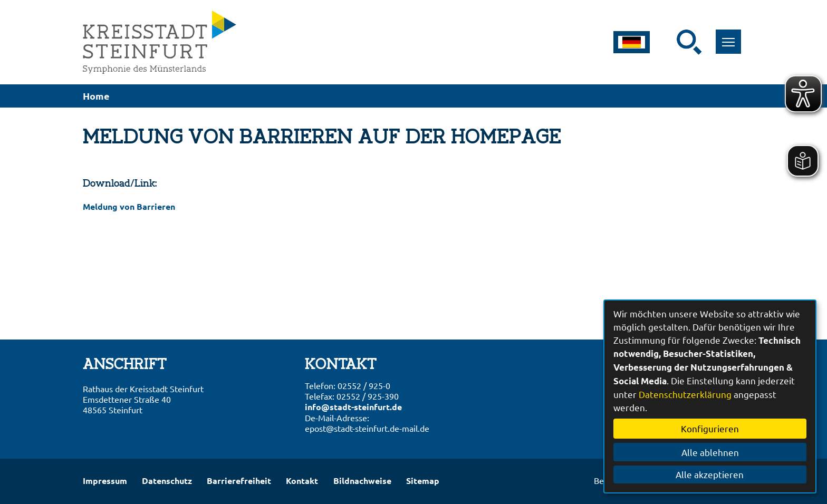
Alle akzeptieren (710, 474)
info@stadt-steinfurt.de (353, 407)
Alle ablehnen (710, 452)
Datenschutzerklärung (685, 394)
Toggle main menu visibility (732, 36)
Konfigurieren (710, 428)
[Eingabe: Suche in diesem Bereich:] (670, 42)
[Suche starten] (689, 42)
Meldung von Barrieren (129, 206)
